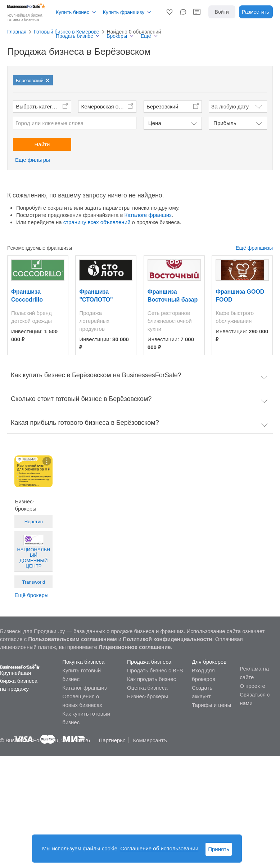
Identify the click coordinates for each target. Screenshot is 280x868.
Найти (42, 144)
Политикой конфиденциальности (167, 639)
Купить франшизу (124, 12)
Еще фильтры (33, 160)
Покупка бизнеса (83, 662)
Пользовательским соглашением (72, 639)
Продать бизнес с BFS (155, 670)
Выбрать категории (40, 106)
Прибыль (225, 123)
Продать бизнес (74, 36)
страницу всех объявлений (97, 222)
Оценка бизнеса (147, 688)
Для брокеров (209, 662)
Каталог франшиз (84, 688)
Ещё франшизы (254, 248)
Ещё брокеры (31, 595)
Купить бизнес (73, 12)
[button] (170, 12)
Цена (155, 123)
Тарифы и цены (211, 705)
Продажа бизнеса (149, 662)
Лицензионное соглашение (135, 647)
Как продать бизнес (152, 679)
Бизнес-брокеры (148, 696)
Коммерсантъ (150, 740)
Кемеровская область (109, 106)
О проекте (252, 686)
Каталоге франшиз (148, 215)
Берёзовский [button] (162, 106)
